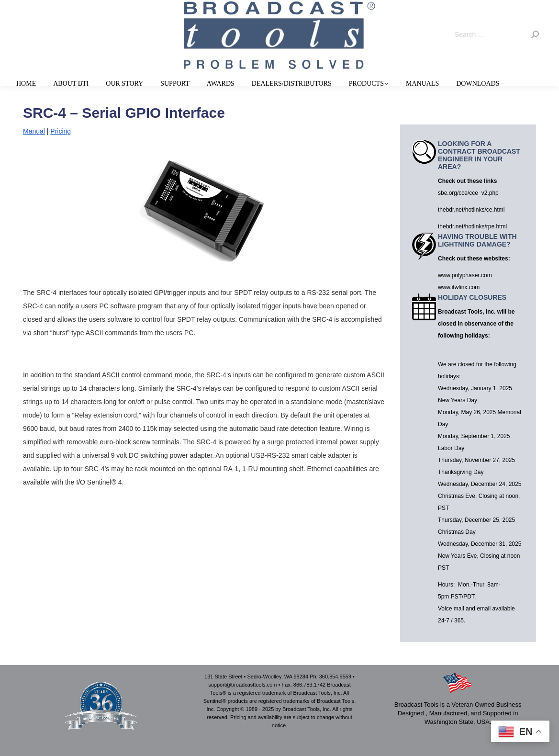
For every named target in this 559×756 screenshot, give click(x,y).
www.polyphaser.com (465, 275)
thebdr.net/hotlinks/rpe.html (472, 226)
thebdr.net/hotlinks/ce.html (471, 210)
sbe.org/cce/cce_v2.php (468, 193)
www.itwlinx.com (459, 287)
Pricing (61, 131)
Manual (34, 131)
